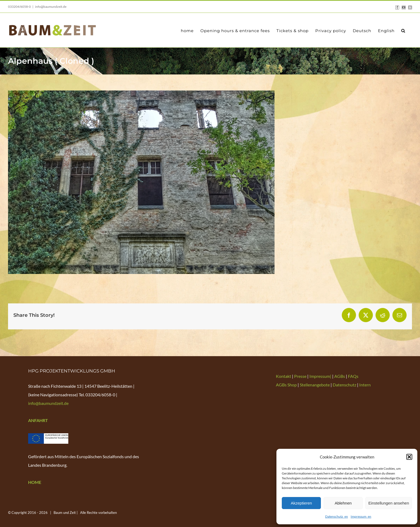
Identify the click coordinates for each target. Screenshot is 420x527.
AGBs (340, 376)
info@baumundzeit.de (51, 7)
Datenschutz (344, 385)
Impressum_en (361, 516)
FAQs (353, 376)
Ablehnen (343, 503)
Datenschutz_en (337, 516)
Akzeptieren (301, 503)
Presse (301, 376)
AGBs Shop (286, 385)
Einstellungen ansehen (389, 503)
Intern (365, 385)
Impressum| (321, 376)
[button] (409, 457)
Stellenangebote (315, 385)
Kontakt (284, 376)
